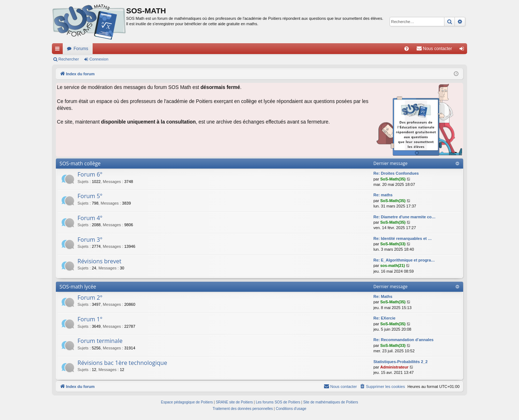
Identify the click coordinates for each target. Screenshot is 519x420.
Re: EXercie (384, 318)
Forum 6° (90, 174)
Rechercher (69, 59)
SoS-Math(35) (393, 179)
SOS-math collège (80, 163)
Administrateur (394, 367)
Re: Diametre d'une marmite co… (405, 217)
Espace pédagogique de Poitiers (187, 402)
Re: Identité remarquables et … (403, 238)
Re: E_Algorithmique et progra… (404, 260)
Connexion (99, 59)
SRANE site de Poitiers (234, 402)
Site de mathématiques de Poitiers (331, 402)
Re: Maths (383, 296)
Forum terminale (100, 341)
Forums (81, 49)
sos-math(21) (392, 265)
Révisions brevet (99, 261)
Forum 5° (90, 196)
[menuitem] (407, 49)
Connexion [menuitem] (463, 50)
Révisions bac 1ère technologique (122, 363)
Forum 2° (90, 298)
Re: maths (383, 195)
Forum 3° (90, 240)
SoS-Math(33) (393, 244)
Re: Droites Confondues (396, 173)
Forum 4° (90, 218)
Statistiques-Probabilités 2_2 (400, 362)
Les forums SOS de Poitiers (278, 402)
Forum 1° (90, 319)
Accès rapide (59, 50)
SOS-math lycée (78, 287)
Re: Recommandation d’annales (403, 340)
